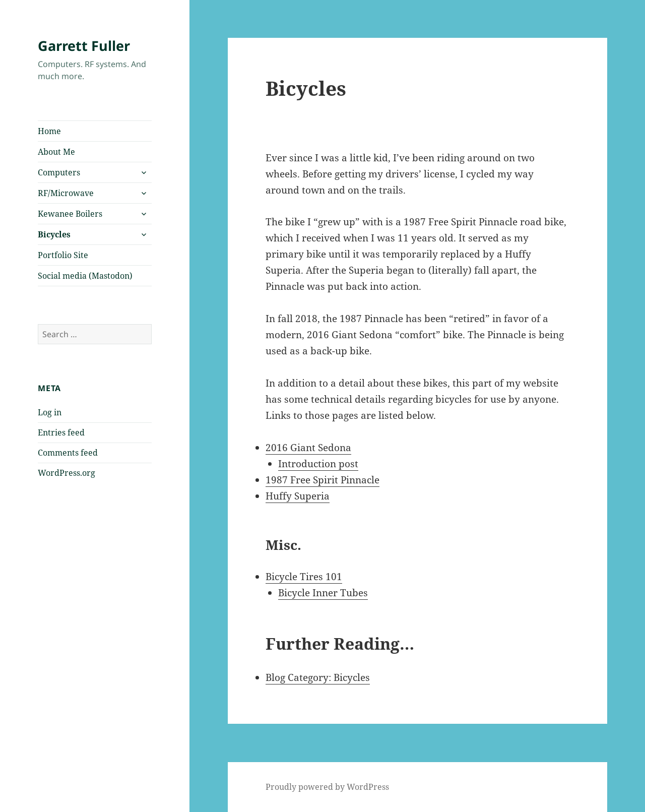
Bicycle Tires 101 (304, 577)
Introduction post (318, 464)
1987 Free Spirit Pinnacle (322, 480)
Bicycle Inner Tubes (323, 593)
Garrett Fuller (84, 46)
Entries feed (61, 432)
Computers (59, 172)
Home (49, 131)
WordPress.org (67, 473)
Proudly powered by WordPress (327, 787)
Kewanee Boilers (70, 214)
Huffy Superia (298, 496)
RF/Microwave (66, 193)
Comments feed (68, 453)
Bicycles (54, 234)
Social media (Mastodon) (85, 276)
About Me (56, 152)
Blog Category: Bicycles (318, 677)
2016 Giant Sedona (308, 448)
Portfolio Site (63, 255)
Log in (50, 412)
